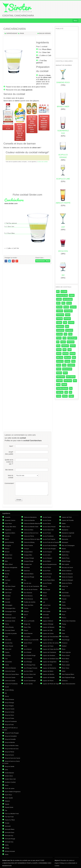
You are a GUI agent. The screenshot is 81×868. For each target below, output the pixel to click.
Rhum (22, 33)
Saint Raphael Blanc (68, 674)
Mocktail (65, 353)
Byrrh (6, 577)
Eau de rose (27, 583)
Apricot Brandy (9, 542)
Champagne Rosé (10, 611)
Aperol (7, 539)
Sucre (7, 785)
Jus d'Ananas (28, 659)
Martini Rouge (66, 561)
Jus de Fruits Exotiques (50, 545)
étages (71, 396)
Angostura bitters (10, 533)
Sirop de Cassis (10, 709)
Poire (63, 630)
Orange (67, 361)
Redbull (59, 373)
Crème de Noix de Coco (31, 533)
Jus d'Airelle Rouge (30, 655)
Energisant (69, 330)
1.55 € (20, 132)
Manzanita (65, 539)
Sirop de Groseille (10, 739)
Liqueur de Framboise (49, 652)
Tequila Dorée (9, 807)
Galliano (26, 611)
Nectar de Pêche (67, 583)
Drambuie (27, 567)
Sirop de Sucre (9, 755)
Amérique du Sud (62, 295)
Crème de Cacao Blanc (12, 674)
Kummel (45, 599)
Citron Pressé (9, 646)
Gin (58, 342)
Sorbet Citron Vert (10, 779)
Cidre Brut (8, 640)
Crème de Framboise (11, 684)
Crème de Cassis (10, 677)
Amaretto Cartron (10, 520)
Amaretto (8, 517)
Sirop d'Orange (9, 703)
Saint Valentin (71, 377)
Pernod (64, 611)
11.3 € (8, 127)
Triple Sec (60, 392)
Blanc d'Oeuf (9, 564)
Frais (70, 334)
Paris (73, 361)
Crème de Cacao (10, 671)
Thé (6, 810)
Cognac (59, 322)
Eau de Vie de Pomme (31, 589)
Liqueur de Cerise (48, 633)
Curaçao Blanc (28, 552)
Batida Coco (8, 555)
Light (70, 350)
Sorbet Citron (9, 776)
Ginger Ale (27, 624)
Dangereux (60, 326)
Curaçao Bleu (28, 555)
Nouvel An (60, 361)
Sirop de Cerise (9, 712)
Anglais (72, 295)
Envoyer (19, 500)
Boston (69, 303)
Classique (67, 319)
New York (60, 357)
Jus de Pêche (47, 567)
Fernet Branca (28, 596)
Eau (25, 580)
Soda (58, 384)
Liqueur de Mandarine (49, 668)
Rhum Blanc (47, 49)
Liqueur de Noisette (49, 677)
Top (71, 388)
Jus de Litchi (47, 555)
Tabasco (7, 801)
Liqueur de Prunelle (68, 520)
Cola (65, 322)
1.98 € (44, 123)
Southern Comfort (10, 782)
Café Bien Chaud (10, 586)
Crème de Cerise (10, 681)
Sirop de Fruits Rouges (12, 733)
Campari (7, 599)
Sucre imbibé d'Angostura (13, 792)
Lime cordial (46, 611)
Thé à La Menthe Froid (12, 814)
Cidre (6, 637)
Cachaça (73, 307)
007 (58, 291)
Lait (44, 602)
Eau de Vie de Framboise (31, 586)
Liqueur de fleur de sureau (51, 643)
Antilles (59, 299)
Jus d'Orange (28, 662)
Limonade (46, 615)
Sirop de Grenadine (11, 736)
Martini (59, 353)
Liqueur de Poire (67, 517)
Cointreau (8, 655)
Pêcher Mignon (66, 608)
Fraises (26, 608)
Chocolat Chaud (10, 630)
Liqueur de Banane (49, 627)
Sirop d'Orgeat (9, 706)
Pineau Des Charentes (69, 621)
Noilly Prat (65, 586)
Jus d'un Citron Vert (30, 674)
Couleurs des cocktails (43, 162)
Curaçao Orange (29, 558)
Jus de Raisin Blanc (49, 580)
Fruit (64, 338)
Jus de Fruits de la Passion (51, 542)
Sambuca (65, 681)
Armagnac (8, 545)
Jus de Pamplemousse (50, 564)
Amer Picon (8, 523)
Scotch (7, 687)
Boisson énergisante (11, 567)
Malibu (64, 523)
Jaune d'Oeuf (28, 643)
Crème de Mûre (28, 530)
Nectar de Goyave (67, 577)
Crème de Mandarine (30, 517)
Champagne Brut (10, 608)
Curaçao (71, 322)
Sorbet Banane (9, 773)
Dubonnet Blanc (29, 574)
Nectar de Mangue (67, 580)
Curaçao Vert (28, 564)
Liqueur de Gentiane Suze (51, 659)
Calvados (60, 311)
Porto (64, 365)
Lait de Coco (47, 605)
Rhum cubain (66, 665)
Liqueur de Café (48, 630)
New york (67, 357)
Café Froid (8, 593)
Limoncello (46, 618)
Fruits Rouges (72, 338)
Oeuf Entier (65, 593)
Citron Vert (46, 52)
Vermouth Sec (9, 842)
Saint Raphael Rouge (68, 677)
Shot (75, 381)
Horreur (73, 346)
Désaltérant (60, 330)
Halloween (65, 346)
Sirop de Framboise (11, 721)
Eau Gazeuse (28, 593)
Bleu (63, 303)
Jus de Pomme (47, 574)
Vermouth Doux (9, 832)
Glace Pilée (27, 627)
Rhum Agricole (66, 652)
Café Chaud (8, 589)
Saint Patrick (61, 377)
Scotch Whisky (9, 690)
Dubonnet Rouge (29, 577)
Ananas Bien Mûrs (10, 527)
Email (9, 453)
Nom (11, 446)
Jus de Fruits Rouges (49, 549)
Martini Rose (66, 558)
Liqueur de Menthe (48, 674)
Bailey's (7, 549)
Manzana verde (66, 536)
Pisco (63, 627)
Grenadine (27, 637)
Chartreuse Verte (10, 621)
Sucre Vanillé (9, 798)
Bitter (6, 561)
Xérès (7, 854)
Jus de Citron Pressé (49, 527)
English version (45, 33)
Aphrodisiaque (68, 299)
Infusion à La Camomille (31, 640)
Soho (6, 770)
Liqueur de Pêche (48, 681)
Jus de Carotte (28, 684)
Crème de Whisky (29, 542)
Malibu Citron (66, 527)
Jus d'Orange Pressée (30, 668)
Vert (66, 392)
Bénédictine (8, 558)
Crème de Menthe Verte (31, 527)
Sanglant (59, 381)
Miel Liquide (65, 564)
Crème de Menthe (29, 520)
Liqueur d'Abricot (48, 621)
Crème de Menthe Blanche (32, 523)
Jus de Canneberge (30, 681)
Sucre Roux (8, 795)
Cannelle (7, 602)
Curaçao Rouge (29, 561)
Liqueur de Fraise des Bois (51, 649)
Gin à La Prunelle (29, 621)
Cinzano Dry (9, 643)
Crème (7, 665)
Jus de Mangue (47, 558)
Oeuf (63, 589)
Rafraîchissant (12, 33)
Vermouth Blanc (10, 829)
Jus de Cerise (47, 520)
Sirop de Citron (9, 715)
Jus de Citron (47, 523)
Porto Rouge (66, 640)
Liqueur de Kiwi (47, 665)
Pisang (64, 624)
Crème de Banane (10, 668)
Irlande (59, 350)
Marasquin (65, 542)
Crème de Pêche (29, 536)
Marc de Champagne (68, 545)
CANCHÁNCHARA (15, 29)
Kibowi (45, 593)
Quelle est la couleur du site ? (9, 462)
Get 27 (26, 615)
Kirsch (45, 596)
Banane (7, 552)
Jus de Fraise (47, 533)
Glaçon (26, 630)
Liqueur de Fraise (48, 646)
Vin (71, 392)
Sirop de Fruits (9, 725)
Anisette (7, 536)
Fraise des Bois (28, 605)
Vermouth (8, 826)
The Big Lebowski (62, 388)
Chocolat (59, 319)
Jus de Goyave (47, 552)
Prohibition (71, 365)
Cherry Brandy (9, 627)
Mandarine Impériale (68, 533)
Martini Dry (65, 555)
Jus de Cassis (47, 517)
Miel (38, 58)
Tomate (7, 823)
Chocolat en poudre (11, 633)
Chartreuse (60, 315)
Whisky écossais (10, 851)
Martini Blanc (66, 552)
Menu (75, 21)
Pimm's (64, 618)
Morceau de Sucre (67, 567)
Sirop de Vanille (9, 766)
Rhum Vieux (65, 668)
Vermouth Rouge (10, 839)
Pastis (59, 365)
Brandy (66, 307)
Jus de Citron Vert (48, 530)
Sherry (7, 696)
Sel (6, 693)
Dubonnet (27, 571)
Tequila (64, 384)
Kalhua (45, 586)
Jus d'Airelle (27, 652)
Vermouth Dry (9, 836)
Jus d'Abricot (28, 649)
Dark (67, 326)
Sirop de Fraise (9, 718)
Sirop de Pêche (9, 752)
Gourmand (71, 342)
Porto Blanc (65, 637)
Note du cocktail (10, 477)
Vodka (59, 396)
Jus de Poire (47, 571)
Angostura (8, 530)
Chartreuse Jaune (10, 618)
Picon (63, 615)
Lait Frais (46, 608)
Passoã (64, 599)
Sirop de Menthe (10, 742)
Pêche (64, 605)
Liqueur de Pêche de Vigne (51, 684)
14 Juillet (64, 291)
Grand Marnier (28, 633)
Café (6, 583)
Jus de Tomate (47, 583)
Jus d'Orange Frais (29, 665)
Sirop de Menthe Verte (12, 746)
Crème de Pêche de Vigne (32, 539)
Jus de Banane (28, 677)
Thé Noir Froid (9, 817)
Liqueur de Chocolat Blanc (51, 637)
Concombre (8, 662)
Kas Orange (46, 589)
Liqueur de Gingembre (50, 662)
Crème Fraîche (28, 545)
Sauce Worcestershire (68, 684)
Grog (58, 346)
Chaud (68, 315)
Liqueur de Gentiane (49, 655)
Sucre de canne (10, 788)
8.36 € (32, 124)
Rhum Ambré (66, 655)
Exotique (59, 334)
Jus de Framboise (48, 536)
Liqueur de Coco (48, 640)
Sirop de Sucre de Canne (12, 758)
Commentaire (9, 483)
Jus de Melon (47, 561)
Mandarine (65, 530)
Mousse (73, 353)
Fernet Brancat (28, 599)
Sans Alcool (68, 381)
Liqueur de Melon (48, 671)
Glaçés (63, 342)
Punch (59, 369)
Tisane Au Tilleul (10, 820)
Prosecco (65, 643)
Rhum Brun (65, 662)
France (59, 338)
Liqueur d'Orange (48, 624)
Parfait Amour (66, 596)
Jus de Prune (47, 577)
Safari (63, 671)
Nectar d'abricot (66, 571)
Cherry (7, 624)
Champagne (68, 311)
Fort (65, 334)
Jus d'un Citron (28, 671)
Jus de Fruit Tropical (49, 539)
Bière (58, 303)
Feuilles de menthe (30, 602)
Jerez (25, 646)
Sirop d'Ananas (9, 699)
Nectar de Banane (67, 574)
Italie (64, 350)
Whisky (65, 396)
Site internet (9, 470)
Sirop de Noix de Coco (12, 749)
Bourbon (59, 307)
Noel (74, 357)
